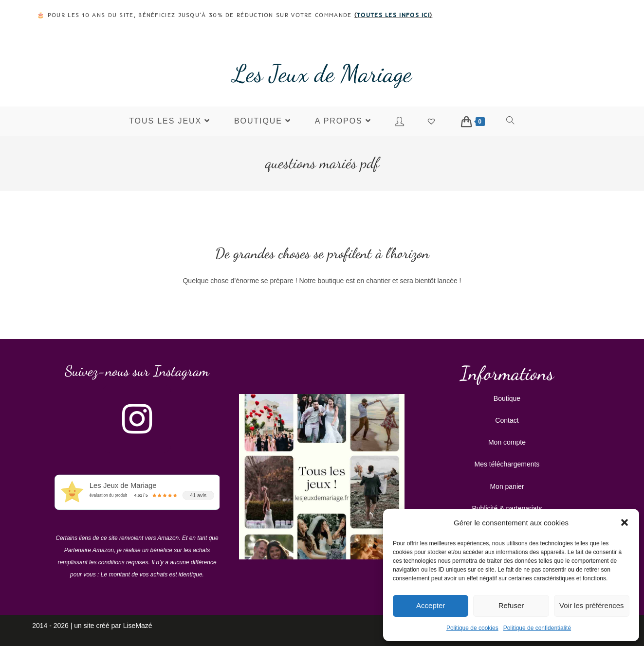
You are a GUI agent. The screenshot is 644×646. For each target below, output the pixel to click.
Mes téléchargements (507, 464)
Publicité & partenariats (507, 508)
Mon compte (507, 442)
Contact (507, 420)
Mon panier (507, 486)
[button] (625, 522)
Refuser (511, 605)
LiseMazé (138, 626)
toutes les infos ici (393, 15)
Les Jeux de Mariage (322, 73)
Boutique (507, 398)
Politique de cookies (472, 628)
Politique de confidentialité (537, 628)
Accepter (431, 605)
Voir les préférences (592, 605)
